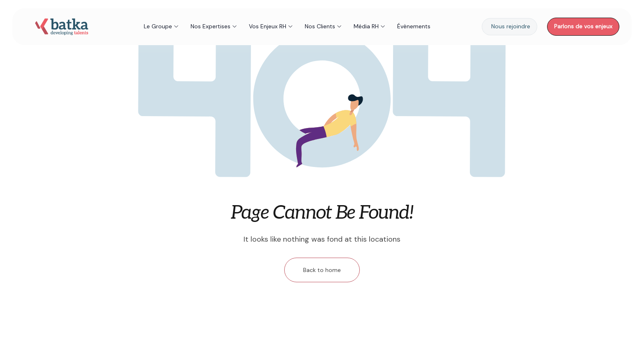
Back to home (322, 270)
